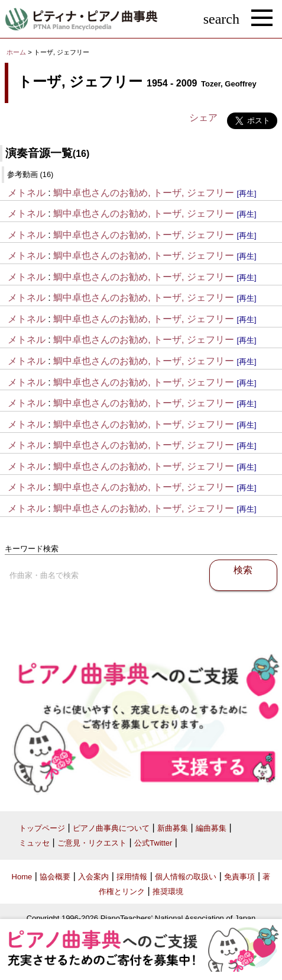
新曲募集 (173, 828)
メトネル (27, 193)
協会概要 (55, 877)
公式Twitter (153, 843)
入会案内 (93, 877)
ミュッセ (34, 843)
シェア (203, 118)
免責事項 (239, 877)
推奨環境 (168, 891)
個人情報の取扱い (186, 877)
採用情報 (132, 877)
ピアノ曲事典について (111, 828)
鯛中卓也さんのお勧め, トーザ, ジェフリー (144, 193)
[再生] (246, 193)
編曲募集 (211, 828)
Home (22, 877)
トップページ (42, 828)
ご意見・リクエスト (92, 843)
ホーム (16, 52)
